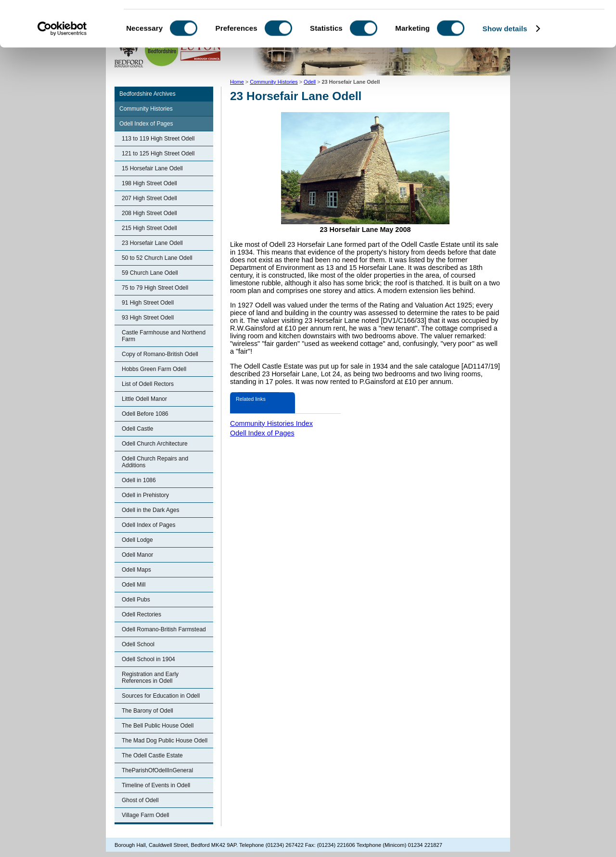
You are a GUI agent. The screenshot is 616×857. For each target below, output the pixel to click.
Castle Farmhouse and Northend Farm (164, 336)
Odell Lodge (137, 540)
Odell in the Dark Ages (150, 510)
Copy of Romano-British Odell (160, 354)
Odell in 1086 (139, 480)
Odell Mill (134, 585)
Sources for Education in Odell (161, 696)
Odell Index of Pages (146, 124)
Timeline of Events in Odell (156, 785)
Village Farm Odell (145, 815)
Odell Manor (137, 555)
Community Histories (146, 109)
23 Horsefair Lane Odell (152, 243)
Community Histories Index (271, 423)
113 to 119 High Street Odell (158, 139)
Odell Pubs (136, 600)
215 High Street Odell (149, 228)
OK (536, 24)
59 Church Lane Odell (150, 273)
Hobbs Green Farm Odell (154, 369)
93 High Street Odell (148, 318)
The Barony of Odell (148, 711)
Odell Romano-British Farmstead (164, 629)
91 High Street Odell (148, 303)
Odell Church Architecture (155, 444)
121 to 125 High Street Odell (158, 153)
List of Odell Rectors (148, 384)
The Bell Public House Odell (158, 726)
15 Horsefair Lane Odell (152, 168)
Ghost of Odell (140, 800)
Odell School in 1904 (148, 659)
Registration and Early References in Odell (150, 678)
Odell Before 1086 (145, 414)
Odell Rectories (141, 614)
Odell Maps (136, 570)
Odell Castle (137, 429)
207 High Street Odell (149, 198)
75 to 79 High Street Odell (155, 288)
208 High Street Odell (149, 213)
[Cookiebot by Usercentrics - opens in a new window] (62, 74)
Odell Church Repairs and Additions (155, 462)
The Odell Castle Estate (152, 755)
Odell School (138, 644)
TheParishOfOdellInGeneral (157, 770)
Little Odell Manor (144, 399)
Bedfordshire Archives (148, 94)
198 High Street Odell (149, 183)
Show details (505, 74)
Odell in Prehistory (145, 495)
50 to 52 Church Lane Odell (157, 258)
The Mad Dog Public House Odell (165, 741)
